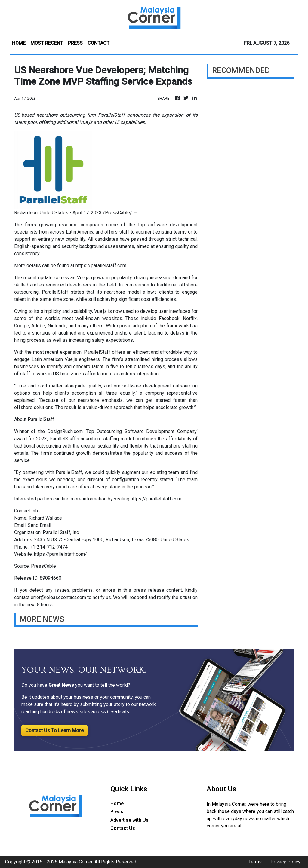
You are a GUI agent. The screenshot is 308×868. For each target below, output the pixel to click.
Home (117, 804)
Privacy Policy (285, 862)
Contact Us (123, 828)
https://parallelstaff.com (101, 266)
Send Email (39, 525)
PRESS (75, 43)
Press (117, 812)
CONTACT (99, 43)
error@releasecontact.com (58, 597)
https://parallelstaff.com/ (60, 554)
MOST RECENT (47, 43)
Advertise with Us (129, 820)
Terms (255, 862)
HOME (19, 43)
